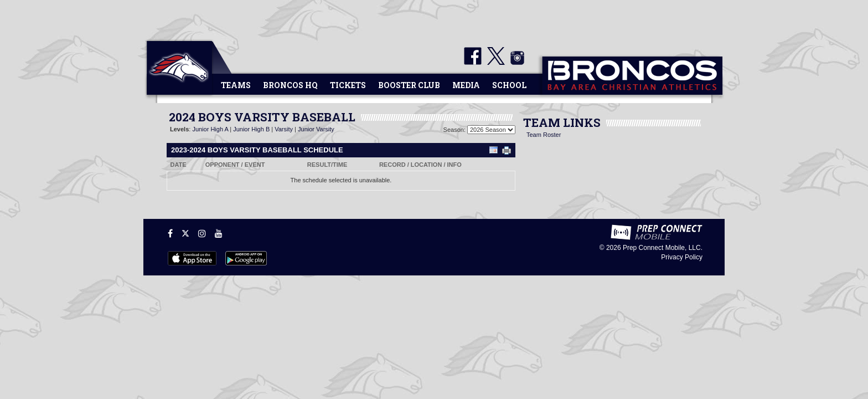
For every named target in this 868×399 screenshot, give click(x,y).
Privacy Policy (682, 257)
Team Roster (544, 135)
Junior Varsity (316, 129)
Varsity (284, 129)
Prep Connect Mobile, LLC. (663, 248)
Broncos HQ (290, 85)
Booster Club (409, 85)
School (509, 85)
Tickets (348, 85)
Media (466, 85)
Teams (236, 85)
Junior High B (251, 129)
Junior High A (210, 129)
